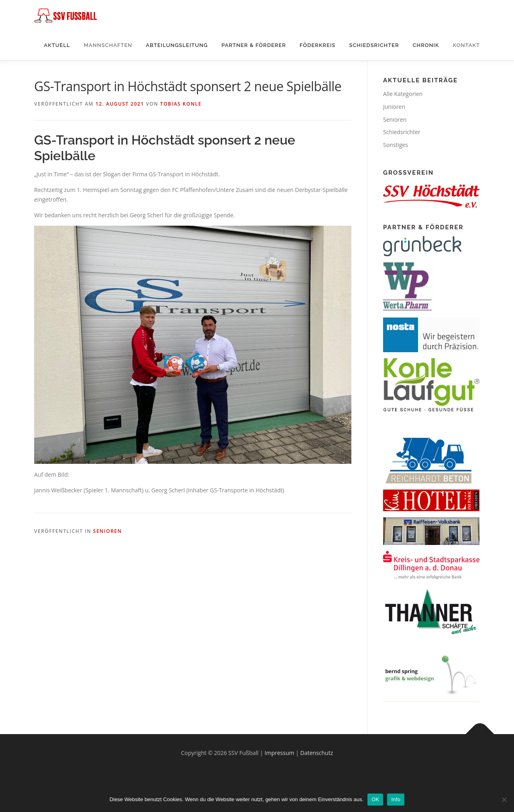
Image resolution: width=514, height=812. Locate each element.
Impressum (279, 753)
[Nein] (504, 800)
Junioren (394, 107)
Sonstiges (396, 145)
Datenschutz (317, 753)
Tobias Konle (181, 104)
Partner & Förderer (254, 45)
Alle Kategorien (403, 94)
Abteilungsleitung (177, 45)
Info (396, 799)
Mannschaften (108, 45)
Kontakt (466, 45)
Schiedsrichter (374, 45)
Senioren (108, 531)
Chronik (426, 45)
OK (375, 799)
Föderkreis (317, 45)
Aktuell (57, 45)
